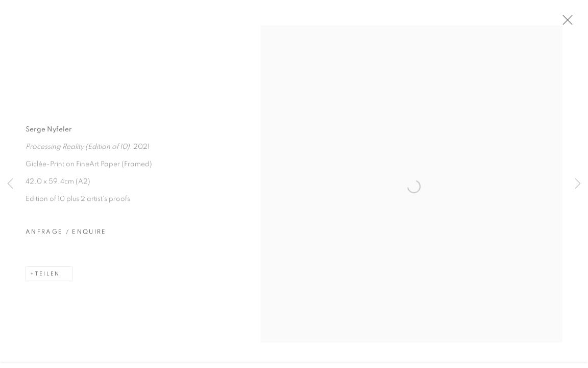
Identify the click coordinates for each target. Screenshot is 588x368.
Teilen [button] (47, 281)
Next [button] (578, 184)
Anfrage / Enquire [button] (66, 239)
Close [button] (575, 23)
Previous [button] (10, 184)
